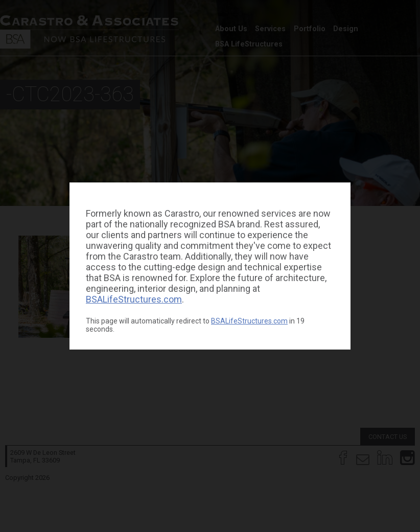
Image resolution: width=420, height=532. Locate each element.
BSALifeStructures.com (134, 299)
